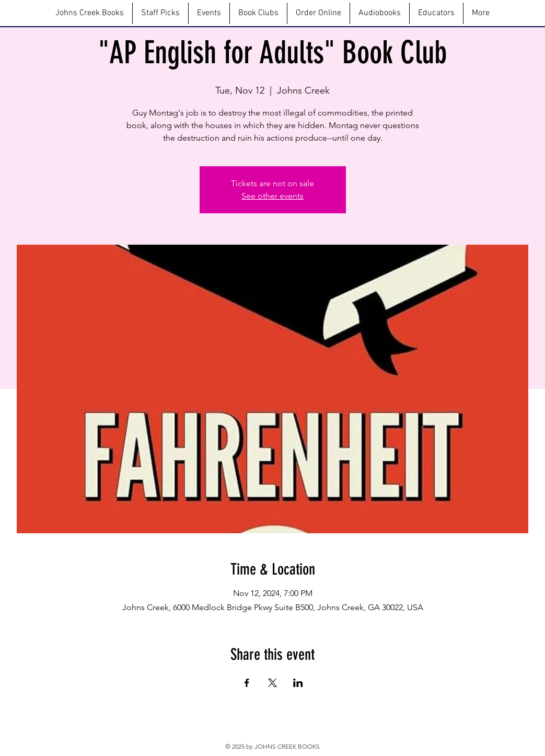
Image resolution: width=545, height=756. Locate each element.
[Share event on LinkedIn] (298, 683)
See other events (272, 196)
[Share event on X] (272, 683)
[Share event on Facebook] (247, 683)
